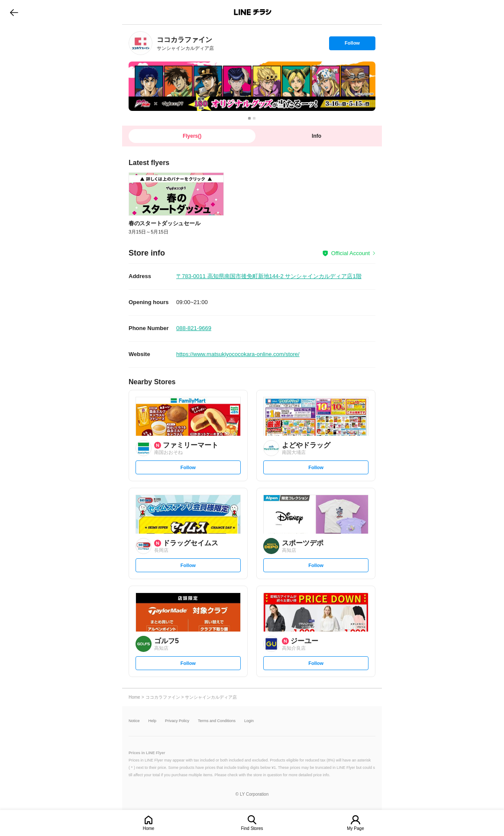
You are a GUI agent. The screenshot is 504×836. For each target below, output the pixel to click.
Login (249, 721)
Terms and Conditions (217, 721)
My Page (355, 828)
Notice (134, 721)
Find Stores (252, 828)
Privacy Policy (177, 721)
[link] (141, 43)
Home (149, 828)
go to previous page (14, 12)
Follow (352, 45)
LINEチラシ (253, 12)
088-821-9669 (194, 328)
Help (153, 721)
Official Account (351, 253)
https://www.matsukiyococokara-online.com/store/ (238, 354)
